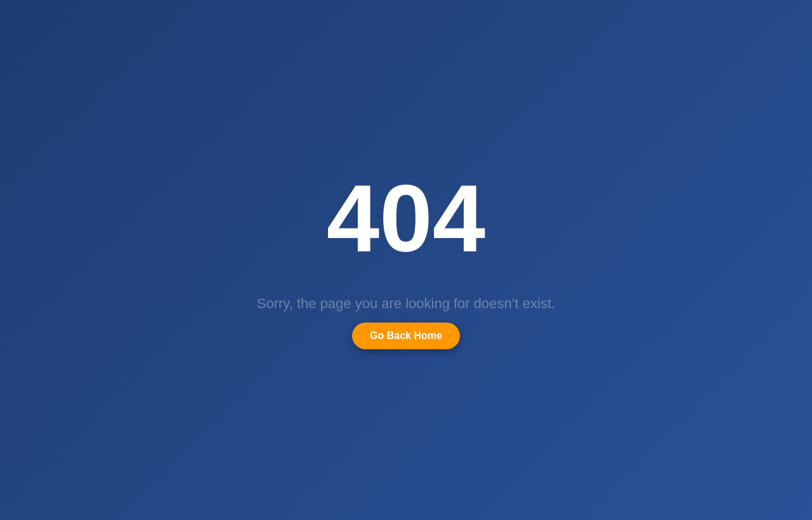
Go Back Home (406, 336)
